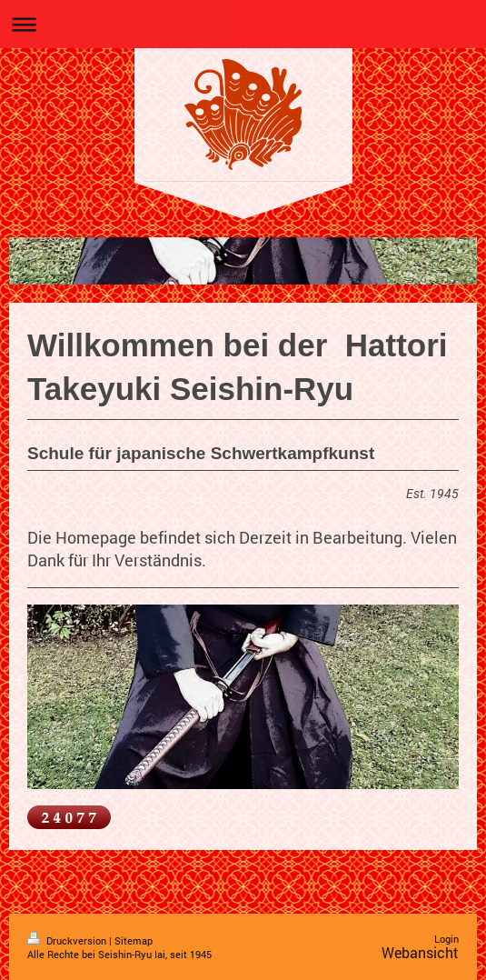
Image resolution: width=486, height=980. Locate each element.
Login (446, 939)
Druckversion (68, 940)
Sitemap (134, 940)
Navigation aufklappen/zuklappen (243, 24)
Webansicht (420, 952)
